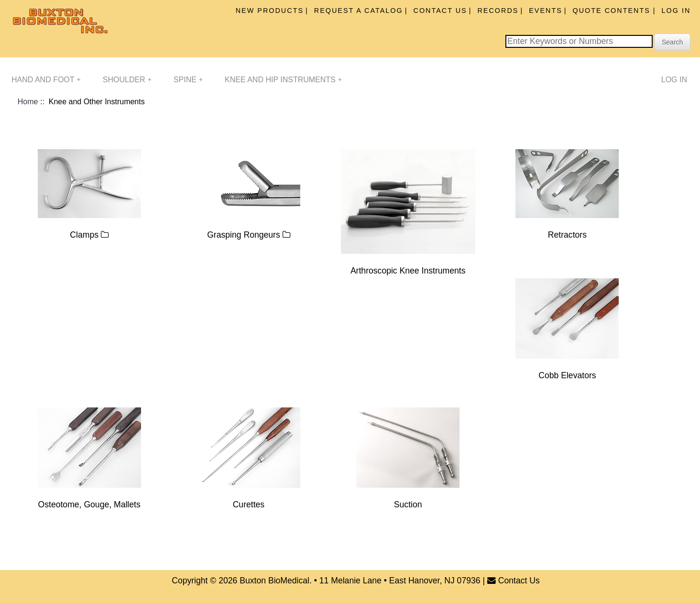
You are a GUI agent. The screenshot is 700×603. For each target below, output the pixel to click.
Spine (188, 80)
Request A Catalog (359, 11)
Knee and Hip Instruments (283, 80)
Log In (676, 11)
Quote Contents (613, 11)
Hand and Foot (46, 80)
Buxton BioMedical (274, 581)
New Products (270, 11)
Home (28, 102)
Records (498, 11)
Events (546, 11)
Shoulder (127, 80)
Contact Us (440, 11)
